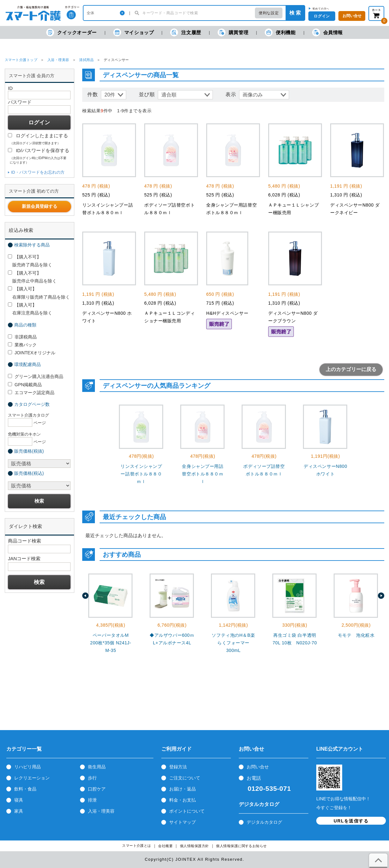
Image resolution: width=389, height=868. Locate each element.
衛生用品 (97, 767)
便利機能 (280, 32)
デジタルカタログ (264, 822)
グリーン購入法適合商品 (36, 376)
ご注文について (185, 778)
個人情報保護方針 (194, 846)
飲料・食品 (25, 789)
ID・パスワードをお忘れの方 (38, 172)
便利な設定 (269, 13)
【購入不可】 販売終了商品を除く (30, 261)
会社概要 (165, 846)
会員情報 (327, 32)
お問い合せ (258, 767)
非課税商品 (22, 337)
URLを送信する (351, 821)
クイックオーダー (71, 32)
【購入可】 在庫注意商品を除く (30, 309)
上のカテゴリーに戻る (351, 369)
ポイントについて (187, 811)
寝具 (19, 800)
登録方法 (178, 767)
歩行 (92, 778)
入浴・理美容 (58, 60)
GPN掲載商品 (25, 385)
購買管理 (233, 32)
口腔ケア (97, 789)
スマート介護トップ (21, 60)
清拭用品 (86, 60)
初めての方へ (321, 9)
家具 (19, 811)
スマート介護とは (137, 846)
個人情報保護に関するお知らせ (241, 846)
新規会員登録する (40, 206)
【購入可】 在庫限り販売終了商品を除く (39, 293)
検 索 (295, 13)
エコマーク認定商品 (31, 393)
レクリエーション (32, 778)
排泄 (92, 800)
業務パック (22, 345)
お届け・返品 (182, 789)
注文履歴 (185, 32)
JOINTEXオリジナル (32, 353)
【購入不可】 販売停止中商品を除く (32, 277)
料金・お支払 (182, 800)
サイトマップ (182, 822)
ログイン (322, 16)
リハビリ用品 (28, 767)
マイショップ (134, 32)
